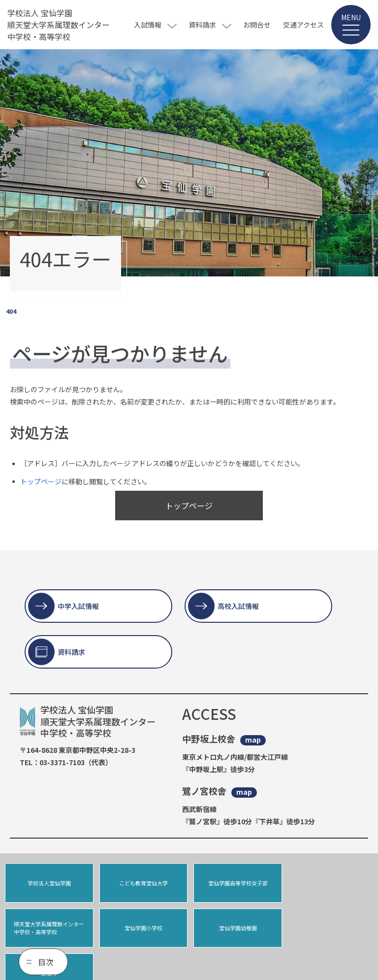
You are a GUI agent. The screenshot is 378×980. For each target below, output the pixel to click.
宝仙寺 (236, 928)
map (253, 740)
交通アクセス (303, 25)
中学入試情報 (78, 606)
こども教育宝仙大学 (142, 883)
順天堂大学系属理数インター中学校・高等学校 (330, 883)
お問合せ (257, 25)
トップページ (41, 481)
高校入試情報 (238, 606)
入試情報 (148, 25)
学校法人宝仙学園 (49, 883)
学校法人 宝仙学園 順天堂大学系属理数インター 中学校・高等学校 (59, 25)
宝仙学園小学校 (49, 928)
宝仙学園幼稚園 (142, 928)
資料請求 (202, 25)
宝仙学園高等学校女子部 (236, 883)
